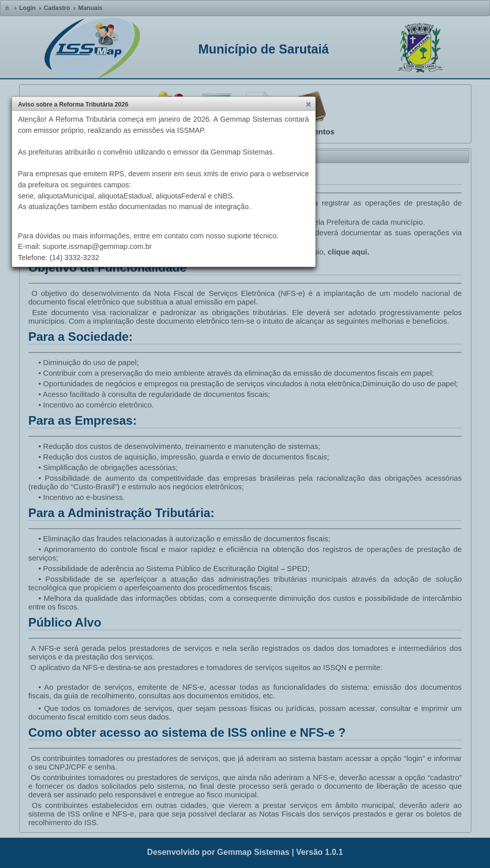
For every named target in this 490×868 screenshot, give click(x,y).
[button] (308, 104)
